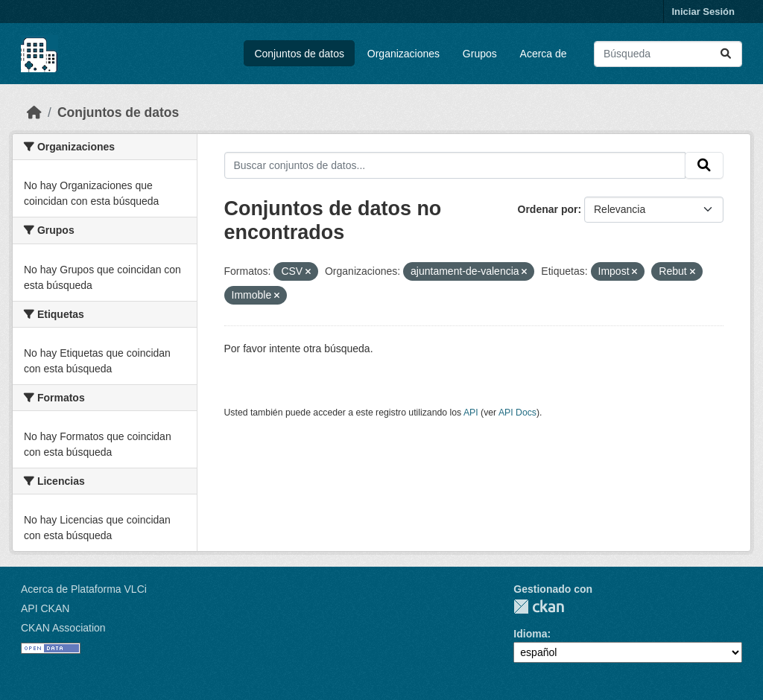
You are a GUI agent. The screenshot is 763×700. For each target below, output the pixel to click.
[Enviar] (726, 54)
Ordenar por (548, 209)
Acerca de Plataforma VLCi (84, 589)
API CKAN (45, 608)
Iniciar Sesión (703, 12)
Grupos (480, 54)
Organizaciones (403, 54)
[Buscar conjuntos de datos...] (668, 54)
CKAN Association (63, 628)
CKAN (539, 607)
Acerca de (544, 54)
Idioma (530, 634)
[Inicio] (34, 112)
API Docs (517, 413)
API (471, 413)
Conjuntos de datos (299, 54)
